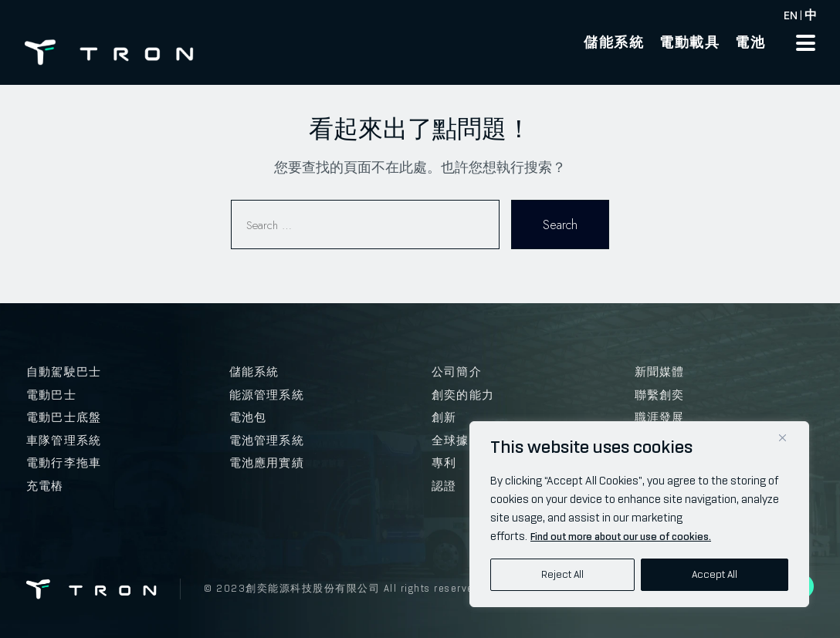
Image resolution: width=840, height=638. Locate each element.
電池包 (248, 417)
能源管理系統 (267, 395)
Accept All (715, 574)
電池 (750, 42)
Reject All (562, 574)
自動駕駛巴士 (64, 372)
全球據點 (457, 441)
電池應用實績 (267, 463)
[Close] (782, 438)
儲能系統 (614, 42)
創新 (444, 417)
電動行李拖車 (64, 463)
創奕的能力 (463, 395)
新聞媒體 (660, 372)
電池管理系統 (267, 441)
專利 (444, 463)
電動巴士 (51, 395)
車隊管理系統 (64, 441)
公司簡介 (457, 372)
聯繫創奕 (660, 395)
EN (791, 15)
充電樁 (45, 486)
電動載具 (689, 42)
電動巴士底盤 (64, 417)
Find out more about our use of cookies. (621, 537)
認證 (444, 486)
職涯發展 (660, 417)
